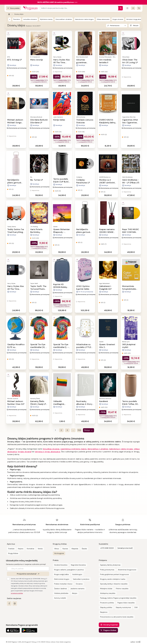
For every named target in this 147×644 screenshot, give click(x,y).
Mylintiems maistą (46, 19)
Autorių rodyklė (60, 598)
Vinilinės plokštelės (61, 593)
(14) (60, 132)
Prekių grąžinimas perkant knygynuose (114, 574)
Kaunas (65, 549)
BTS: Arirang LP (15, 60)
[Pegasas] (10, 19)
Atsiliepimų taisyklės (108, 593)
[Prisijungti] (133, 8)
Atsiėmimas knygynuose (127, 570)
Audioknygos (77, 574)
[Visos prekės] (13, 8)
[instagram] (15, 603)
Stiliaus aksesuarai (103, 19)
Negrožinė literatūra (78, 565)
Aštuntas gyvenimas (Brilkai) (81, 62)
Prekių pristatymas (107, 570)
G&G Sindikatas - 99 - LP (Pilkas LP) (131, 181)
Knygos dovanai (118, 19)
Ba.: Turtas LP (37, 180)
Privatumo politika (107, 603)
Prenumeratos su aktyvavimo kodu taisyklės (117, 617)
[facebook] (9, 603)
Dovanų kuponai (111, 625)
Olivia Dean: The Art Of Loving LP (130, 61)
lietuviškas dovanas (51, 449)
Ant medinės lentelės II (105, 61)
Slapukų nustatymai (123, 607)
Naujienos (104, 612)
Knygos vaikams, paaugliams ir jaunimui (69, 570)
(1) (13, 189)
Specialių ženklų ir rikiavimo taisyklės (114, 584)
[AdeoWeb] (136, 642)
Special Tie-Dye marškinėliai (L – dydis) (61, 347)
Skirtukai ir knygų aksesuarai (136, 19)
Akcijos (75, 593)
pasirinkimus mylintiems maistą (73, 449)
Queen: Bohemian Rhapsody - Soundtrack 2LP (61, 232)
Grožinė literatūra (61, 565)
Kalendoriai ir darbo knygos (84, 19)
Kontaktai (30, 549)
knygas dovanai (25, 452)
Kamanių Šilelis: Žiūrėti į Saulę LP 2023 (38, 404)
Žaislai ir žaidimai (60, 589)
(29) (37, 238)
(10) (106, 407)
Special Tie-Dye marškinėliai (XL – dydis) (39, 347)
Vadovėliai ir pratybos (81, 579)
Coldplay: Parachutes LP (83, 181)
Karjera (21, 549)
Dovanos (79, 584)
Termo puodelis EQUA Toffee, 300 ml (131, 404)
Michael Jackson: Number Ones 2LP (16, 403)
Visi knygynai (59, 553)
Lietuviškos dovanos (30, 19)
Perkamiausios (115, 26)
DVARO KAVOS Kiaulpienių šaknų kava (107, 123)
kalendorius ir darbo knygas (121, 449)
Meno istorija (37, 60)
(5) (13, 76)
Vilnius (57, 549)
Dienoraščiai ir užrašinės (64, 19)
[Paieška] (120, 8)
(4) (105, 360)
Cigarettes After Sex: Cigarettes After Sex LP (130, 123)
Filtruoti (136, 26)
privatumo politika (17, 593)
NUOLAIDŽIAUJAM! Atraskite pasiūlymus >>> (57, 2)
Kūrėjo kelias (59, 120)
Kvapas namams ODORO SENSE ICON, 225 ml (107, 232)
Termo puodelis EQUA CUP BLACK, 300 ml (62, 182)
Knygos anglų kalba (61, 574)
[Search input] (79, 8)
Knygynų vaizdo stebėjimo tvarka (113, 579)
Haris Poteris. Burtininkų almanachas (37, 232)
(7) (105, 244)
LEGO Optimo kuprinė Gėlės (83, 288)
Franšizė (11, 549)
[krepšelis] (139, 8)
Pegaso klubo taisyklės (126, 603)
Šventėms (17, 19)
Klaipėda (75, 549)
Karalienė (104, 401)
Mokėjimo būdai (106, 589)
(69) (83, 72)
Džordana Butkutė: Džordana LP (39, 121)
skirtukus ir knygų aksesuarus (48, 452)
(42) (106, 72)
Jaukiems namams (77, 589)
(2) (36, 137)
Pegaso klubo (40, 80)
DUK (136, 607)
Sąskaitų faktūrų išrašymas (110, 565)
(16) (83, 132)
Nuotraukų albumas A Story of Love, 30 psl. (84, 404)
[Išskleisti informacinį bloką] (127, 8)
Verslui (40, 549)
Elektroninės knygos (62, 579)
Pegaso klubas (110, 630)
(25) (37, 72)
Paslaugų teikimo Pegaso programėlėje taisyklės (118, 598)
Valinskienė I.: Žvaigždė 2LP (105, 288)
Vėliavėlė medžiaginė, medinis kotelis (60, 404)
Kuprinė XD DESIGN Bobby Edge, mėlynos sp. (62, 287)
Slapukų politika (106, 607)
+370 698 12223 (107, 548)
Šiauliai (84, 549)
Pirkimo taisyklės (122, 589)
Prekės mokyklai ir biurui (63, 584)
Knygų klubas (13, 553)
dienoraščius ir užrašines (98, 449)
